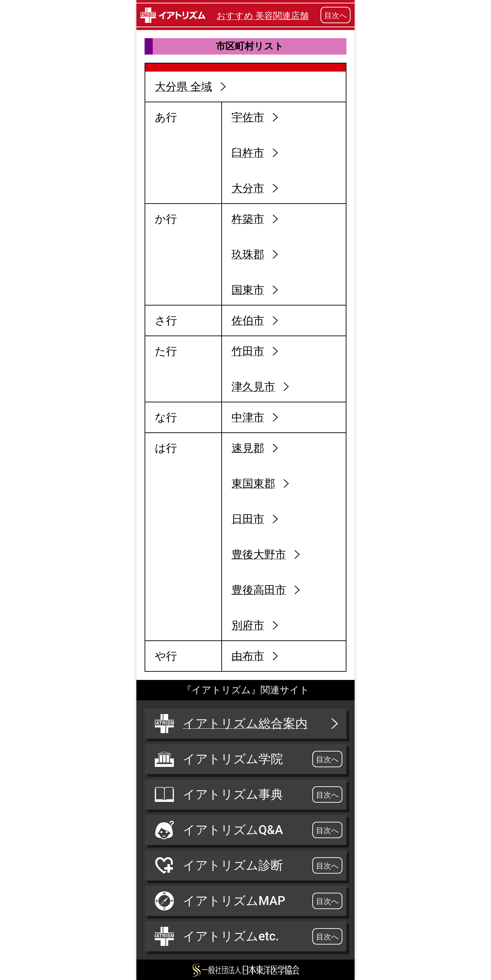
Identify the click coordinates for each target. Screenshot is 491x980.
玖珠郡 (248, 254)
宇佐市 (248, 117)
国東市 (248, 290)
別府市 (248, 625)
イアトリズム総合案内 (247, 724)
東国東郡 (253, 484)
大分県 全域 (183, 87)
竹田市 (248, 351)
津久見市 (253, 387)
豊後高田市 (259, 590)
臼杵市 (248, 153)
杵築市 (248, 219)
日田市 (248, 519)
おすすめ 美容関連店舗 (263, 16)
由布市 (248, 656)
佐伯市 (248, 321)
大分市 (248, 188)
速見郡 (248, 448)
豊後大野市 (259, 554)
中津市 (248, 417)
